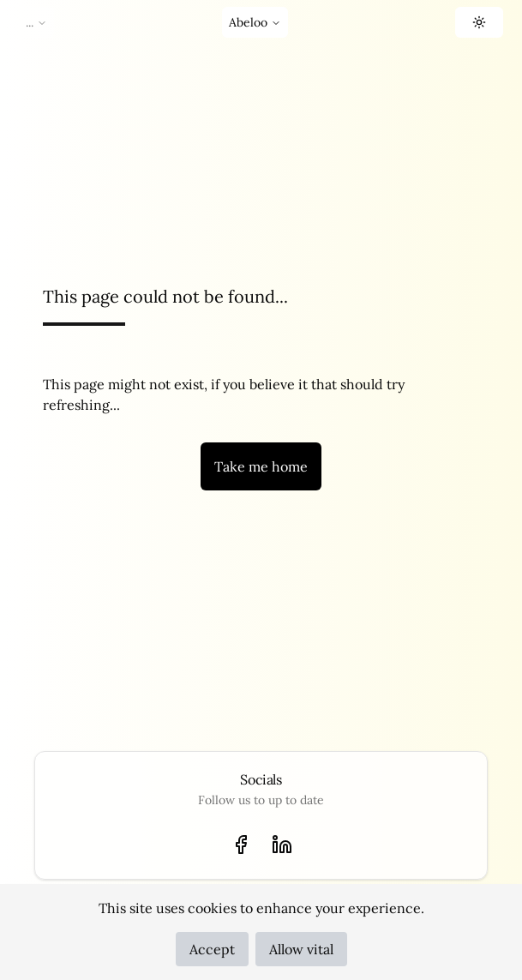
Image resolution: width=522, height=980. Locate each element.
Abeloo (255, 22)
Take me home (261, 466)
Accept (212, 949)
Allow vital (301, 949)
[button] (479, 22)
